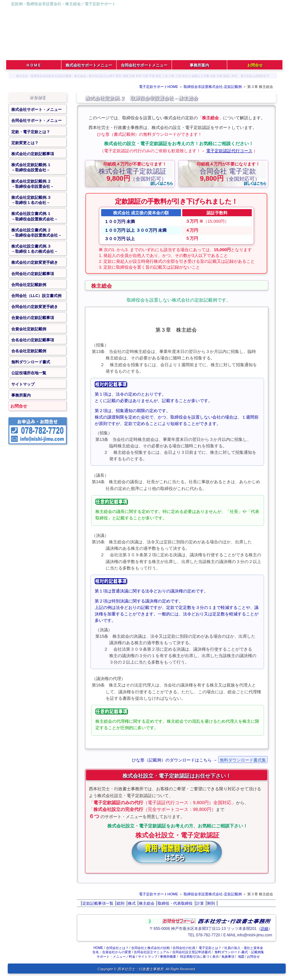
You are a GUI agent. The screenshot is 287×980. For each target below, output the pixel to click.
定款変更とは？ (25, 143)
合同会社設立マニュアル (152, 952)
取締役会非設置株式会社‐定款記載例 (213, 87)
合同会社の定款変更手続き (35, 307)
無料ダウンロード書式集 (243, 760)
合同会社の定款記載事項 (33, 274)
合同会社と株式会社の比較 (151, 948)
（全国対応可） (133, 172)
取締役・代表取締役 (175, 903)
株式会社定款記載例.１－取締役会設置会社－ (31, 167)
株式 (132, 903)
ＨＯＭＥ (37, 97)
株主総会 (147, 903)
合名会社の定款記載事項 (33, 340)
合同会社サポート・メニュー (37, 121)
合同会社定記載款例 (29, 285)
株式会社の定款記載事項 (33, 154)
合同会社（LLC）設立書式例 (36, 296)
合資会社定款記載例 (29, 329)
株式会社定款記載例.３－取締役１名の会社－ (31, 200)
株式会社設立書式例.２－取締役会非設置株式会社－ (37, 233)
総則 (121, 903)
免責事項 (228, 957)
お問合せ (19, 406)
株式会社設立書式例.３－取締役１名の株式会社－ (35, 249)
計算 (200, 903)
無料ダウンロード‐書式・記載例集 (239, 952)
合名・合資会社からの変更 (112, 952)
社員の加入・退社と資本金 (244, 948)
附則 (211, 903)
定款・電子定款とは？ (31, 132)
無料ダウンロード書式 (31, 362)
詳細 (264, 929)
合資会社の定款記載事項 (33, 318)
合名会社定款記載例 (29, 351)
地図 (241, 957)
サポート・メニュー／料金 (116, 957)
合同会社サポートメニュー (144, 65)
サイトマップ (23, 384)
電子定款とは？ (210, 948)
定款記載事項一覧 (98, 903)
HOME (98, 948)
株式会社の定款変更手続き (35, 262)
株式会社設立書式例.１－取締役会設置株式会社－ (35, 216)
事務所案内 (21, 395)
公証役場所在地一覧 (29, 373)
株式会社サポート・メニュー (37, 110)
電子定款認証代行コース (229, 151)
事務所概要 (168, 957)
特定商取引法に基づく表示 (199, 957)
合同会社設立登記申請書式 (192, 952)
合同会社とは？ (117, 948)
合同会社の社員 (184, 948)
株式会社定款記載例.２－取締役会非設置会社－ (33, 184)
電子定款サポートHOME (159, 87)
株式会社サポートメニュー (89, 65)
